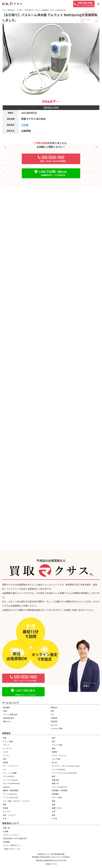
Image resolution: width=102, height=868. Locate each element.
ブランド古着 (57, 745)
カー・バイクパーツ (10, 766)
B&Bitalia (7, 787)
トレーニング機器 (10, 773)
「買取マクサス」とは (11, 849)
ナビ (5, 769)
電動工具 (55, 783)
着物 (5, 804)
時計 (54, 741)
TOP (52, 714)
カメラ (5, 752)
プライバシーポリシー (11, 835)
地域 (52, 711)
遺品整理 (6, 707)
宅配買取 (54, 721)
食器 (54, 801)
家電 (5, 738)
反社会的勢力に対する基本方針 (15, 838)
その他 (25, 125)
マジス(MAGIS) (9, 776)
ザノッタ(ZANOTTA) (59, 787)
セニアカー (7, 811)
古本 (5, 818)
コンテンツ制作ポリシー (12, 845)
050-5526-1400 (59, 854)
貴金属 (5, 808)
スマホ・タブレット (59, 755)
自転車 (5, 762)
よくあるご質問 (57, 728)
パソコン (6, 755)
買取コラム (7, 721)
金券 (54, 804)
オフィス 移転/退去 (10, 714)
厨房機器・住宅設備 (59, 790)
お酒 (54, 811)
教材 (54, 776)
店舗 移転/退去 (9, 718)
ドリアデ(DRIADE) (59, 769)
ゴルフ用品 (56, 759)
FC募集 (6, 831)
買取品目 (54, 707)
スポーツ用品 (57, 797)
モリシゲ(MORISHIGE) (11, 783)
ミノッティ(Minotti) (10, 780)
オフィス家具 (8, 741)
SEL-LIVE (54, 725)
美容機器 (55, 794)
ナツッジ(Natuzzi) (10, 794)
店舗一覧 (6, 828)
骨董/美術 (56, 780)
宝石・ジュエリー (10, 815)
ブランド (6, 745)
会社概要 (6, 842)
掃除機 (54, 752)
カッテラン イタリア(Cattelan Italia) (66, 766)
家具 (54, 738)
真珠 (54, 815)
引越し (5, 711)
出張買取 (54, 718)
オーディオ (7, 748)
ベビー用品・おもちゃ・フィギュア (16, 801)
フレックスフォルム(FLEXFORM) (64, 773)
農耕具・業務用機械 (11, 790)
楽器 (54, 748)
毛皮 (5, 759)
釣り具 (54, 762)
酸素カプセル (57, 808)
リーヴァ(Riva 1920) (11, 797)
